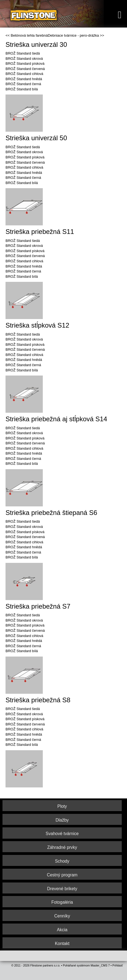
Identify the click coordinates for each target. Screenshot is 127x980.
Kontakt (62, 943)
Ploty (62, 806)
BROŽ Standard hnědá (24, 79)
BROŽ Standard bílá (22, 89)
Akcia (62, 930)
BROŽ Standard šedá (23, 53)
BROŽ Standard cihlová (24, 74)
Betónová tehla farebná (29, 35)
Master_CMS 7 (100, 966)
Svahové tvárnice (62, 834)
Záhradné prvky (62, 847)
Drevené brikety (62, 889)
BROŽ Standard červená (25, 69)
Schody (62, 861)
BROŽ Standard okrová (24, 59)
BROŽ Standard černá (23, 84)
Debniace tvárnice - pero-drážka (73, 35)
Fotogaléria (62, 902)
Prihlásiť (118, 966)
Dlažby (62, 820)
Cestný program (62, 875)
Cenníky (62, 916)
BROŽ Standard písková (25, 64)
